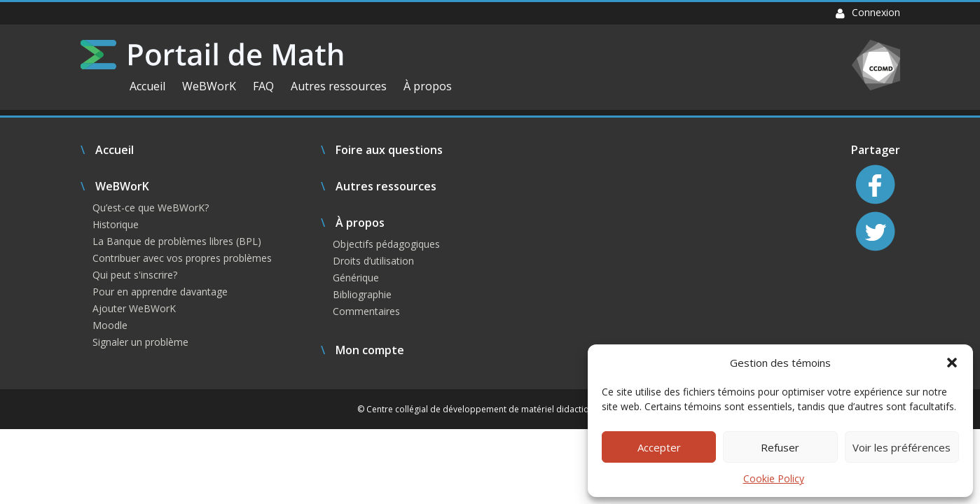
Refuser (780, 447)
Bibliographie (362, 294)
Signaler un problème (140, 342)
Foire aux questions (389, 150)
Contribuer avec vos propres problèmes (182, 258)
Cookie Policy (774, 478)
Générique (356, 278)
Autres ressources (339, 86)
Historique (116, 224)
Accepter (659, 447)
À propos (428, 86)
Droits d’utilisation (373, 261)
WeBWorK (209, 86)
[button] (952, 363)
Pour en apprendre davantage (160, 292)
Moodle (110, 325)
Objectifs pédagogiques (386, 244)
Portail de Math (212, 55)
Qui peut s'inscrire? (135, 275)
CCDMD (876, 65)
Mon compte (370, 350)
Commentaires (366, 311)
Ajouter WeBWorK (134, 308)
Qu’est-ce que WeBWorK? (151, 208)
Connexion (868, 12)
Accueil (147, 86)
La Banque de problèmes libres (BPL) (177, 241)
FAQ (263, 86)
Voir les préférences (902, 447)
